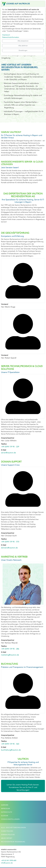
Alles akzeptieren (23, 41)
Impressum (6, 35)
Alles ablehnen (23, 46)
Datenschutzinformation (11, 37)
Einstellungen (23, 50)
